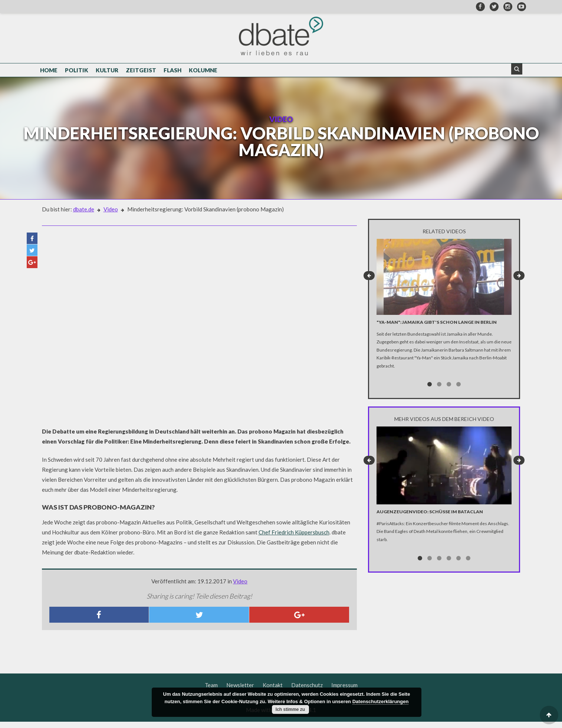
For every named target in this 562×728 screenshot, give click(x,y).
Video (111, 215)
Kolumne (203, 71)
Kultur (107, 71)
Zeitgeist (141, 71)
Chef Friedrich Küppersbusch (294, 538)
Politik (77, 71)
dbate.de (84, 215)
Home (49, 71)
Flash (172, 71)
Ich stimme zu (290, 709)
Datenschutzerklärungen (381, 701)
